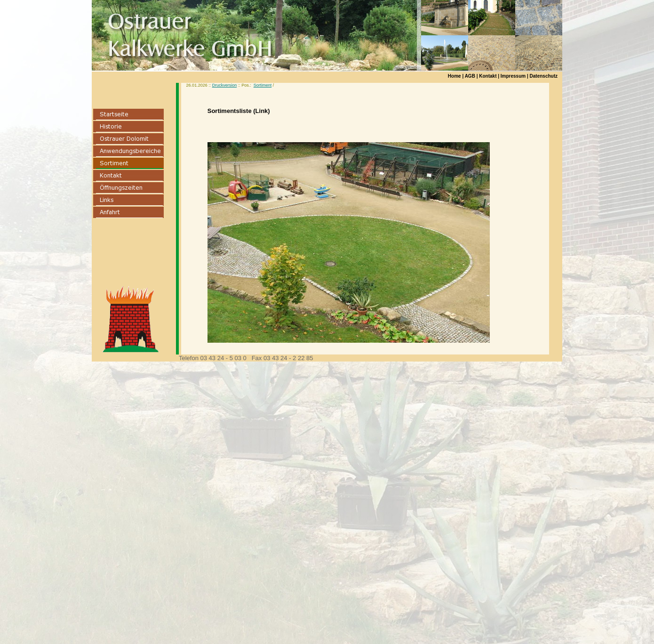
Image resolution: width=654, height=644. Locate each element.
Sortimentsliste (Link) (239, 111)
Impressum (513, 76)
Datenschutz (544, 76)
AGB (470, 76)
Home (455, 76)
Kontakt (488, 76)
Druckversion (225, 85)
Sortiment (263, 85)
